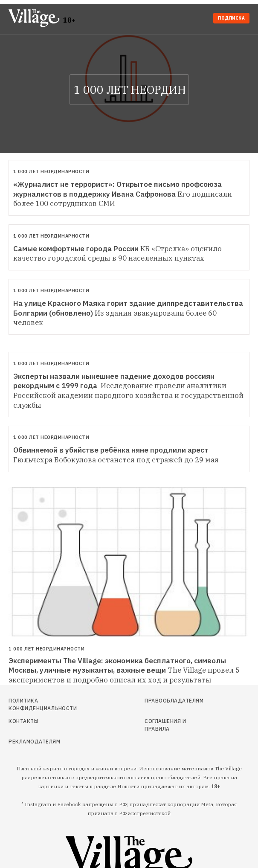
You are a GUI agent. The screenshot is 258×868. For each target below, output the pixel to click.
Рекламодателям (34, 742)
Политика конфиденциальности (43, 704)
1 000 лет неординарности (51, 171)
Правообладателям (173, 701)
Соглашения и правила (165, 725)
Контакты (23, 721)
